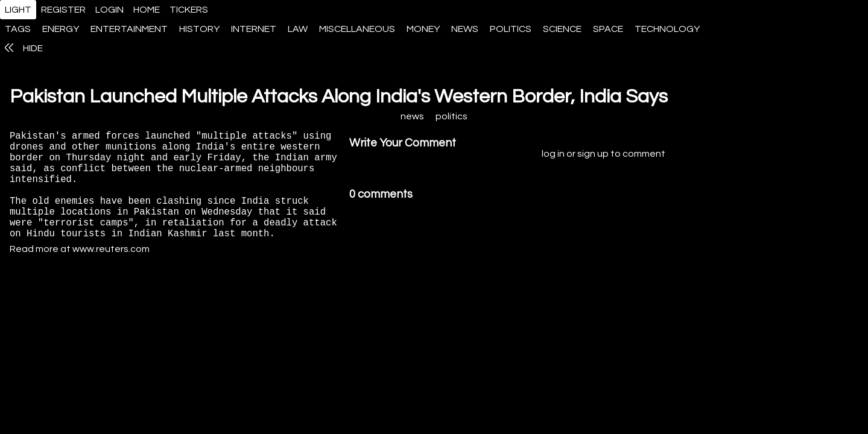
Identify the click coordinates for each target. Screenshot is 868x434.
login (109, 10)
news (465, 29)
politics (511, 29)
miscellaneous (357, 29)
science (562, 29)
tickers (189, 10)
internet (254, 29)
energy (61, 29)
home (147, 10)
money (423, 29)
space (608, 29)
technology (667, 29)
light (18, 10)
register (63, 10)
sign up (593, 157)
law (298, 29)
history (199, 29)
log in (553, 157)
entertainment (129, 29)
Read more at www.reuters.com (80, 277)
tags (18, 29)
